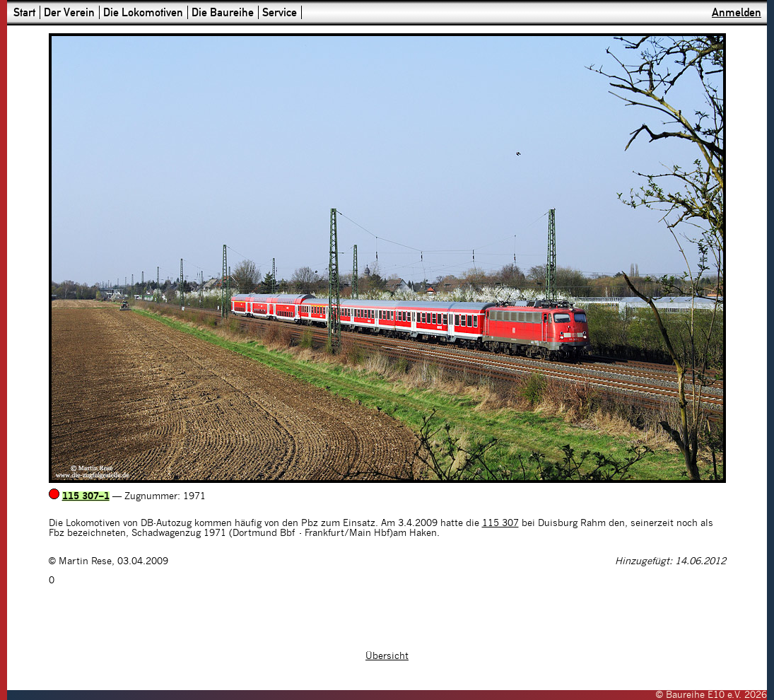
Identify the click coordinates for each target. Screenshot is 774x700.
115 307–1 (86, 496)
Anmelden (737, 12)
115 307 (500, 523)
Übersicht (387, 656)
